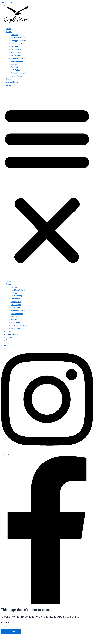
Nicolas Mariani (17, 61)
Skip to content (7, 2)
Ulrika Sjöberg (16, 44)
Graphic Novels (12, 82)
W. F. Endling (16, 70)
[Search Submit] (4, 632)
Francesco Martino (18, 58)
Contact (9, 85)
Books (8, 79)
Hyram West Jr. (17, 76)
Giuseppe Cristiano (18, 41)
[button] (47, 184)
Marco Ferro (16, 49)
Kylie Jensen (16, 52)
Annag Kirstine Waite (19, 73)
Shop (8, 88)
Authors (9, 32)
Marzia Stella (16, 55)
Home (8, 29)
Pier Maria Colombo (19, 38)
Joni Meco (15, 64)
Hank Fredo (15, 46)
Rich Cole (15, 35)
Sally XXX (15, 67)
